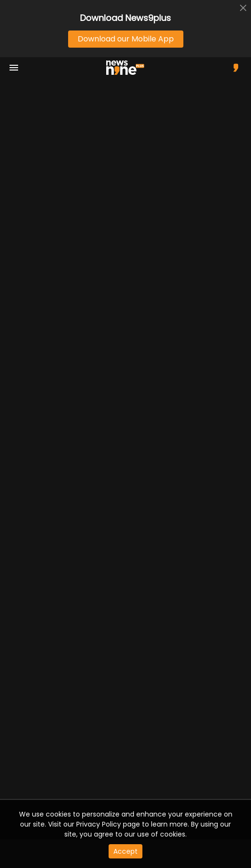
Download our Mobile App (126, 39)
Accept (125, 851)
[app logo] (129, 68)
